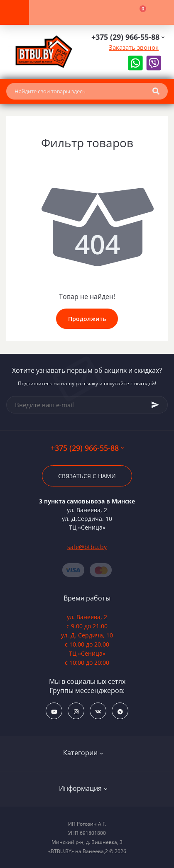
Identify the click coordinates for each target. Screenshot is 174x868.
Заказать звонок (134, 47)
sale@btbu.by (87, 547)
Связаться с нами (87, 476)
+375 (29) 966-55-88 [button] (87, 448)
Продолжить (87, 319)
